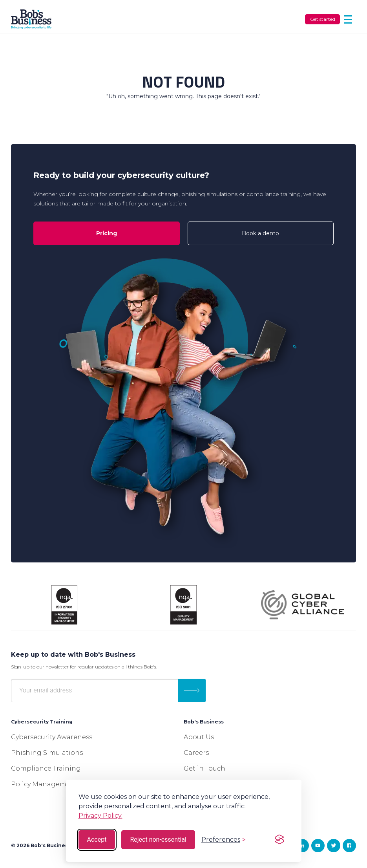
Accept (97, 840)
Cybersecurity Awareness (52, 737)
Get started (323, 19)
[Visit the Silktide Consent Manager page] (279, 840)
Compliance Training (46, 768)
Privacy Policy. (100, 816)
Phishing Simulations (47, 753)
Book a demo (260, 233)
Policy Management (44, 784)
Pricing (107, 233)
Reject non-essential (158, 840)
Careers (196, 753)
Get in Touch (204, 768)
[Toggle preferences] (223, 840)
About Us (199, 737)
